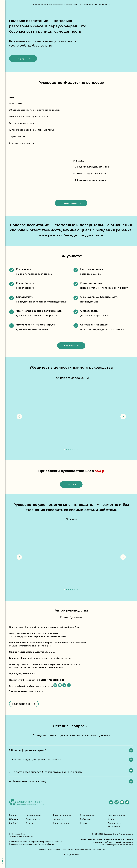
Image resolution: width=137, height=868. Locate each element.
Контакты (58, 819)
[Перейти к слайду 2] (66, 449)
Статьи (30, 823)
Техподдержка (71, 854)
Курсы (83, 823)
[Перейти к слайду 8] (78, 449)
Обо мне (14, 819)
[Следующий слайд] (123, 417)
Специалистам (61, 823)
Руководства (87, 815)
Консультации (34, 815)
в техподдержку (99, 735)
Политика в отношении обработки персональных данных (36, 842)
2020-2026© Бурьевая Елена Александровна (113, 834)
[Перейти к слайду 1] (64, 449)
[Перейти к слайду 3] (68, 449)
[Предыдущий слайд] (19, 417)
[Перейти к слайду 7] (76, 449)
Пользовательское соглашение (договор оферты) (32, 844)
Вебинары (86, 819)
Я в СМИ (14, 823)
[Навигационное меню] (3, 3)
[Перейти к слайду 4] (70, 449)
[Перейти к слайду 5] (72, 449)
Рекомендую (33, 819)
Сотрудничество (62, 815)
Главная (13, 815)
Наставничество (117, 815)
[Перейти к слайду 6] (74, 449)
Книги (111, 819)
